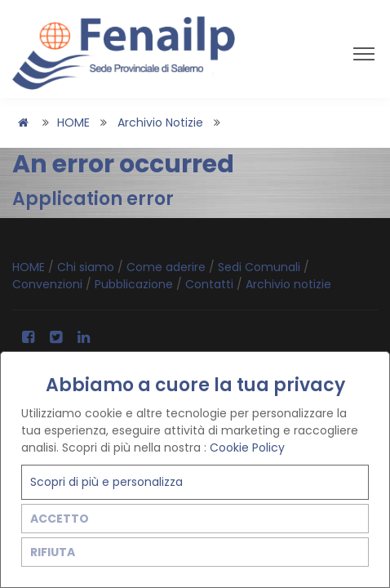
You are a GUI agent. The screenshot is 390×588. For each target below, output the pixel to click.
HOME (73, 122)
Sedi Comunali (261, 267)
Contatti (211, 284)
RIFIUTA (53, 552)
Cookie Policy (247, 448)
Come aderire (168, 267)
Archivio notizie (160, 122)
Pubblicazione (135, 284)
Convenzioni (49, 284)
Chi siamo (87, 267)
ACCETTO (60, 519)
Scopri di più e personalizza (106, 482)
